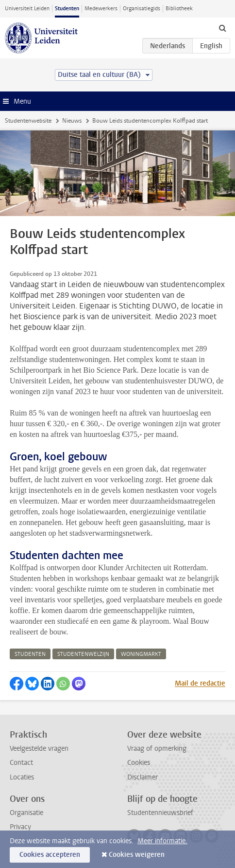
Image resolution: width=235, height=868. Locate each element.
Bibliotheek (179, 9)
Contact (21, 763)
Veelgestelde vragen (39, 749)
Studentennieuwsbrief (160, 813)
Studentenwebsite (28, 121)
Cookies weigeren (137, 855)
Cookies (139, 763)
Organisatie (26, 813)
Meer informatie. (162, 841)
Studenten (67, 9)
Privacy (20, 827)
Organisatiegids (142, 9)
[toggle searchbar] (222, 28)
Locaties (22, 777)
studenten (30, 654)
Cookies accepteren (50, 855)
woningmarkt (141, 654)
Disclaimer (143, 777)
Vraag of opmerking (157, 749)
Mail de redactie (200, 683)
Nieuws (72, 121)
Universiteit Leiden (27, 9)
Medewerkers (101, 9)
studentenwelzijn (83, 654)
